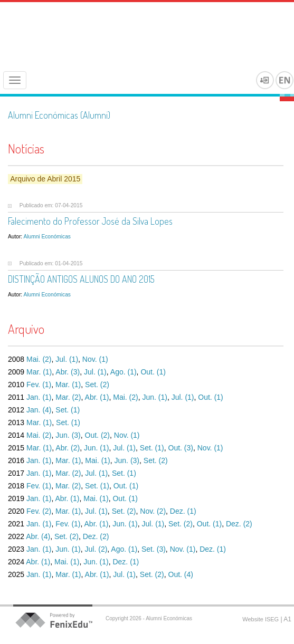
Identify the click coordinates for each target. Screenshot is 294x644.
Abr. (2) (68, 448)
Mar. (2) (68, 397)
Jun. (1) (154, 397)
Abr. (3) (68, 372)
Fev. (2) (39, 511)
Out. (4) (181, 574)
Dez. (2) (239, 524)
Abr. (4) (38, 536)
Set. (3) (154, 549)
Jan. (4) (39, 410)
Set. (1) (68, 410)
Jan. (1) (39, 397)
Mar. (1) (39, 372)
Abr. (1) (97, 397)
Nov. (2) (153, 511)
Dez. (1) (183, 511)
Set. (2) (97, 385)
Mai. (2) (39, 359)
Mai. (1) (97, 460)
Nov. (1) (95, 359)
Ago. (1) (124, 372)
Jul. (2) (96, 549)
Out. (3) (181, 448)
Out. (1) (153, 372)
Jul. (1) (67, 359)
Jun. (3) (68, 435)
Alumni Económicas (47, 237)
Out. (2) (97, 435)
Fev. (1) (39, 385)
